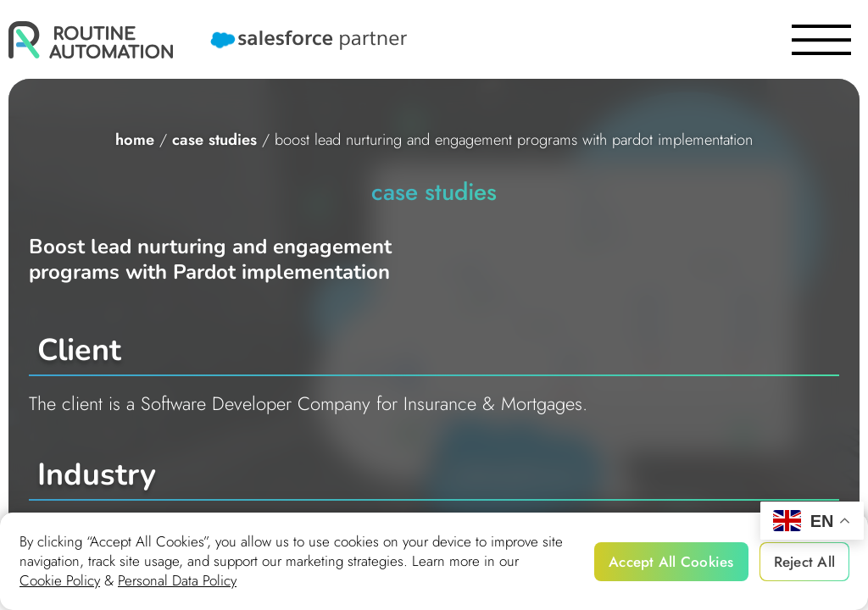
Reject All (805, 562)
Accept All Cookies (671, 562)
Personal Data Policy (177, 581)
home (135, 139)
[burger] (821, 40)
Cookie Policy (60, 581)
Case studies (214, 139)
